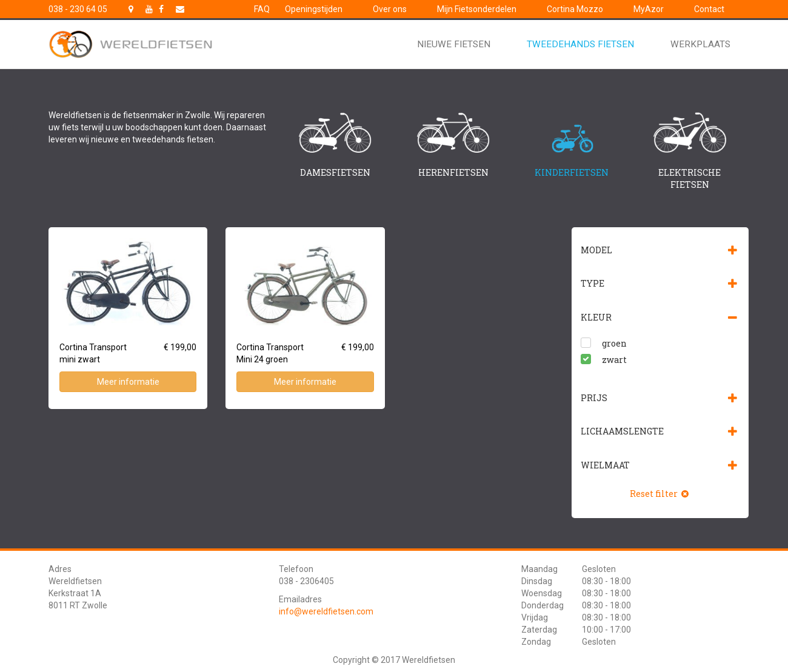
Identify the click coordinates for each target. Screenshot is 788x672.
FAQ (262, 9)
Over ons (390, 9)
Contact (709, 9)
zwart (614, 360)
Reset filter (660, 494)
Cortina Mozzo (575, 9)
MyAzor (649, 9)
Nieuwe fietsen (454, 44)
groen (614, 343)
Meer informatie (128, 382)
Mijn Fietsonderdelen (477, 9)
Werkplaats (700, 44)
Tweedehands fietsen (580, 44)
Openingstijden (314, 9)
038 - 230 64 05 (78, 9)
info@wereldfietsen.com (326, 611)
